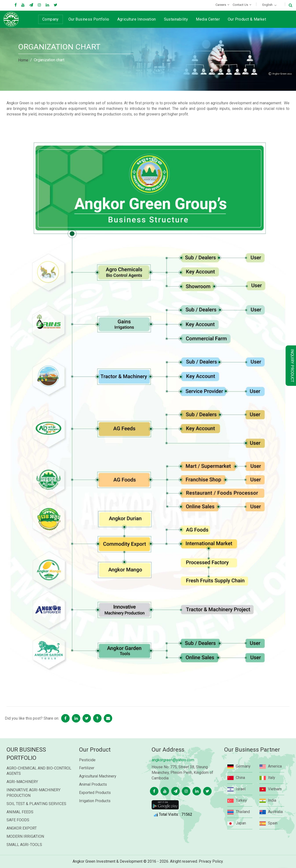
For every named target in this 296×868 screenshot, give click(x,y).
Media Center (208, 19)
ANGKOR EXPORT (22, 838)
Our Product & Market (247, 19)
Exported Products (95, 804)
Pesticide (87, 772)
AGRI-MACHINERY (22, 791)
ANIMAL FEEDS (20, 821)
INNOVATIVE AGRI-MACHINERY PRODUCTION (33, 802)
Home (23, 60)
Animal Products (93, 796)
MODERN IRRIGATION (25, 846)
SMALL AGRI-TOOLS (24, 854)
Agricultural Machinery (98, 788)
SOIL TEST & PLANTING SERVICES (36, 813)
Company (51, 19)
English (267, 5)
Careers (221, 5)
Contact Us (240, 5)
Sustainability (176, 19)
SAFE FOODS (18, 829)
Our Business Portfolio (89, 19)
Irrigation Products (95, 813)
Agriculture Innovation (137, 19)
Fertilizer (87, 780)
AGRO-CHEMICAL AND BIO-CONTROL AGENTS (39, 780)
